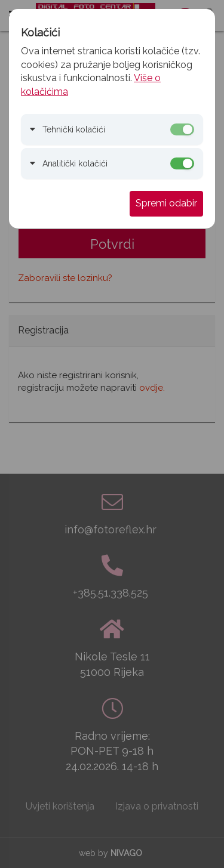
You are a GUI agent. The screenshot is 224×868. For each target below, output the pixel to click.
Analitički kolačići (75, 163)
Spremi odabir (166, 203)
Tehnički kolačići (74, 129)
